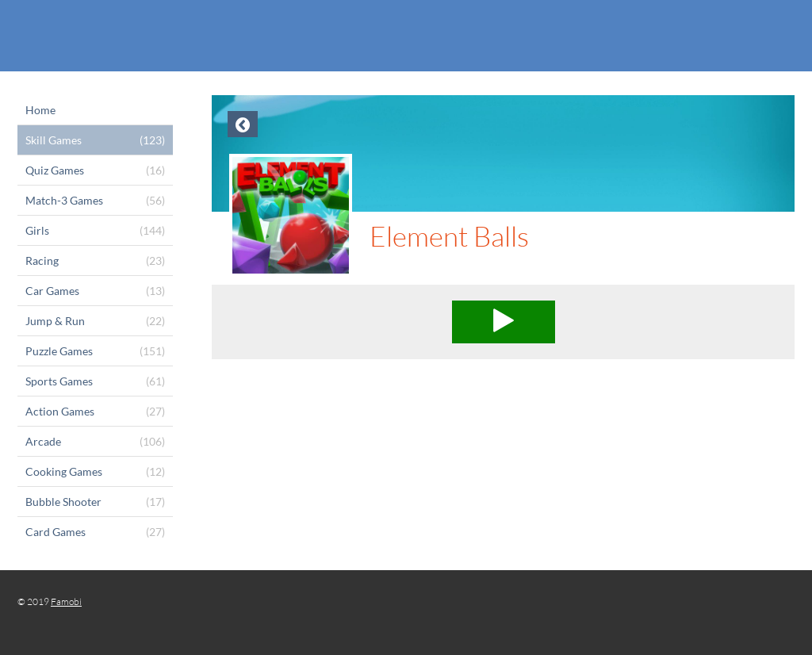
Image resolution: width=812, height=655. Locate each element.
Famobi (66, 601)
